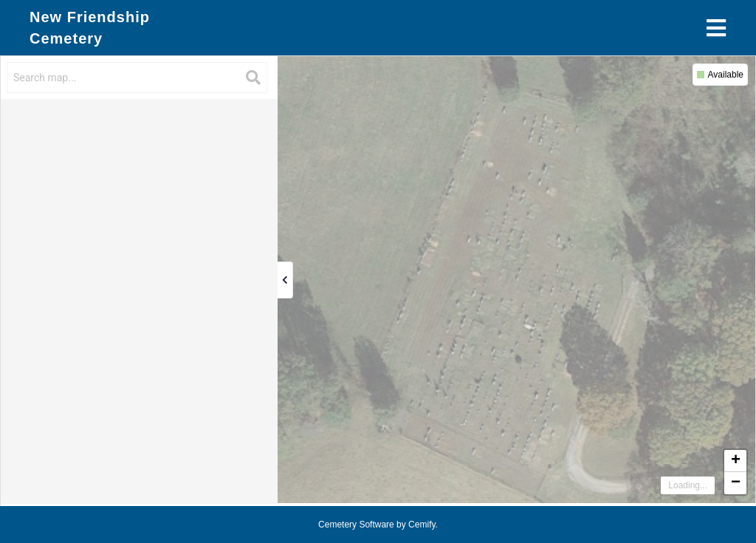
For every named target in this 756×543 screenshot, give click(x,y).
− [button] (736, 483)
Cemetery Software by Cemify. (378, 525)
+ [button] (736, 461)
